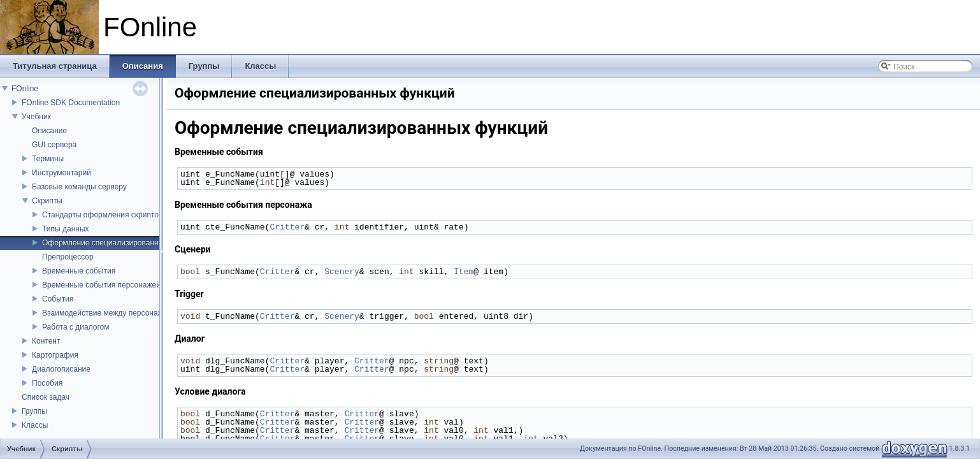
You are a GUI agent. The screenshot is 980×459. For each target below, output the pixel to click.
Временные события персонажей (101, 285)
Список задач (46, 397)
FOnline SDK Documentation (71, 103)
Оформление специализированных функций (121, 243)
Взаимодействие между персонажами (109, 313)
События (58, 299)
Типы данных (66, 229)
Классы (35, 425)
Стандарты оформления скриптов (102, 215)
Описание (49, 131)
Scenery (342, 272)
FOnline (25, 89)
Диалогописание (61, 369)
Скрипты (47, 201)
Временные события (79, 271)
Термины (48, 159)
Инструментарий (61, 173)
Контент (46, 341)
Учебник (36, 117)
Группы (34, 411)
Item (464, 272)
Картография (55, 355)
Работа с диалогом (76, 327)
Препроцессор (68, 257)
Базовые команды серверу (79, 187)
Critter (287, 227)
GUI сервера (54, 145)
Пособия (47, 383)
